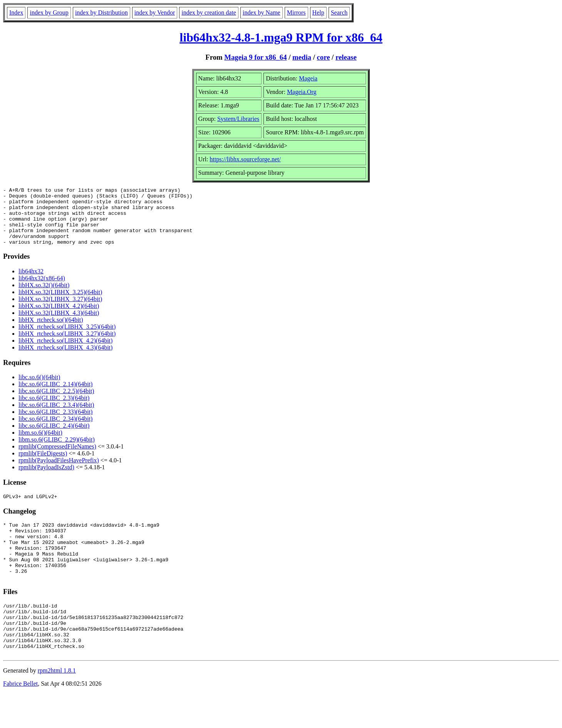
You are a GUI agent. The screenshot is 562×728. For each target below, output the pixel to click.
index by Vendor (155, 13)
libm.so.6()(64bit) (40, 444)
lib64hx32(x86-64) (42, 290)
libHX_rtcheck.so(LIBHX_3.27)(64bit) (67, 345)
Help (318, 13)
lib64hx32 (31, 283)
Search (339, 13)
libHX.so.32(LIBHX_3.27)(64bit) (60, 310)
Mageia (308, 78)
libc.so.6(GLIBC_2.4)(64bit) (54, 437)
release (346, 57)
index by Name (262, 13)
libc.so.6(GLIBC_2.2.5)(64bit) (56, 402)
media (302, 57)
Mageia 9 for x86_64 (255, 57)
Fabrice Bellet (20, 718)
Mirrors (296, 13)
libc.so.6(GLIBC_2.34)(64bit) (55, 430)
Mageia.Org (302, 92)
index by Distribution (101, 13)
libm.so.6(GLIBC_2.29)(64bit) (57, 451)
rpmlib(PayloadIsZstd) (46, 479)
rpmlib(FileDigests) (43, 465)
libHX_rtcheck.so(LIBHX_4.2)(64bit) (65, 352)
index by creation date (209, 13)
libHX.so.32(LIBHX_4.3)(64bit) (59, 324)
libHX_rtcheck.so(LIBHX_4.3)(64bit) (65, 359)
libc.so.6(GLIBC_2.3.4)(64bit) (56, 416)
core (324, 57)
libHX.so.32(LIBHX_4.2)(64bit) (59, 317)
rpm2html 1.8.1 (57, 705)
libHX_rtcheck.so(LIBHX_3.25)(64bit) (67, 338)
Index (16, 13)
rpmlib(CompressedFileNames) (57, 458)
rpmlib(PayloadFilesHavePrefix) (59, 472)
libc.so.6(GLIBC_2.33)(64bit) (55, 423)
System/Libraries (238, 119)
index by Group (49, 13)
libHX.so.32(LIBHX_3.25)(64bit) (60, 304)
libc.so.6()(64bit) (39, 389)
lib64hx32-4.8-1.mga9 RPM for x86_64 (281, 37)
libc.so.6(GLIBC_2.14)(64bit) (55, 396)
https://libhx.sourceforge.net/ (245, 159)
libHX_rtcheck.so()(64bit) (51, 331)
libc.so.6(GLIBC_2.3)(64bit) (54, 409)
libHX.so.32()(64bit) (44, 297)
